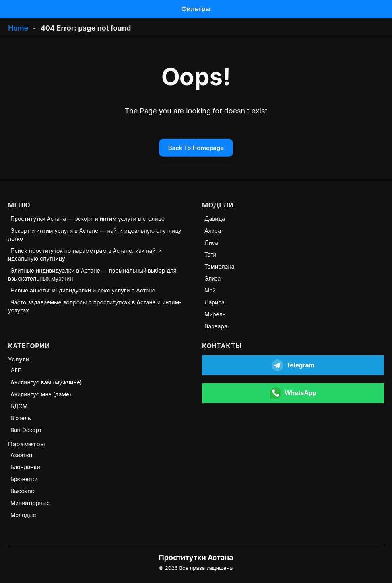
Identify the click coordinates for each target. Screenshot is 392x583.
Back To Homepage (196, 148)
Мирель (215, 314)
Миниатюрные (30, 503)
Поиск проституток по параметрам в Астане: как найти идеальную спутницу (85, 254)
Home (18, 28)
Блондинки (25, 467)
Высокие (22, 491)
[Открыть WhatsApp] (293, 393)
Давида (215, 219)
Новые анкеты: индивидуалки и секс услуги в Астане (83, 290)
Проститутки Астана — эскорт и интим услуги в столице (87, 219)
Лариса (214, 302)
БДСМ (19, 406)
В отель (21, 418)
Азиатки (21, 455)
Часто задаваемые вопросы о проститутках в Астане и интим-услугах (95, 306)
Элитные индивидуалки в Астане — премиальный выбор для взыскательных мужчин (92, 274)
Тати (211, 254)
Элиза (212, 278)
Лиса (211, 243)
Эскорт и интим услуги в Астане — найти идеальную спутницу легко (95, 235)
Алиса (213, 231)
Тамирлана (219, 266)
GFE (16, 370)
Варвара (216, 326)
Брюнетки (24, 479)
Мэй (210, 290)
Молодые (23, 515)
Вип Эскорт (26, 430)
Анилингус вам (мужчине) (46, 382)
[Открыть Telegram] (293, 365)
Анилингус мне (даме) (41, 394)
